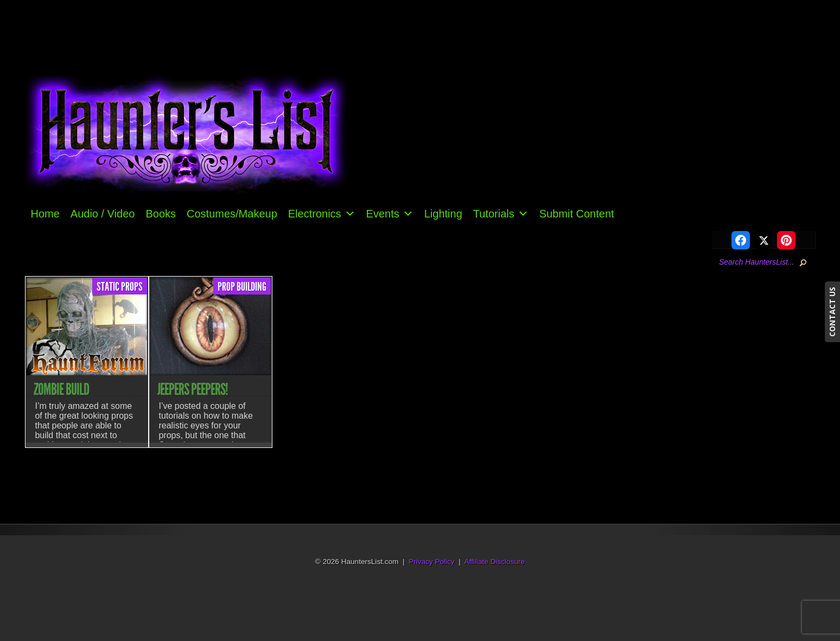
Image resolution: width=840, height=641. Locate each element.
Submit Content (577, 214)
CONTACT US (832, 312)
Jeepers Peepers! (193, 389)
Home (45, 214)
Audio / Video (103, 214)
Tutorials (501, 214)
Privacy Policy (432, 562)
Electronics (322, 214)
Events (390, 214)
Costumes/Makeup (232, 214)
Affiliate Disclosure (495, 562)
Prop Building (242, 287)
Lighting (443, 214)
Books (161, 214)
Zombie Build (61, 389)
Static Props (120, 287)
